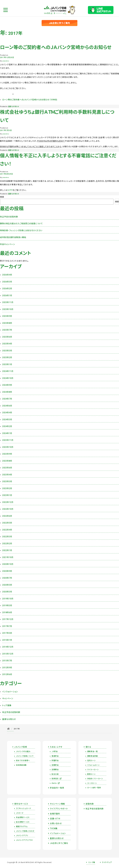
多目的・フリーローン (95, 779)
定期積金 (55, 770)
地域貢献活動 (21, 765)
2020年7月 (7, 578)
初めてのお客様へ (23, 761)
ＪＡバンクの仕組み (23, 751)
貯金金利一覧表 (57, 788)
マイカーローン (93, 770)
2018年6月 (7, 612)
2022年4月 (7, 530)
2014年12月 (8, 647)
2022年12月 (8, 502)
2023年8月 (7, 461)
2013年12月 (8, 654)
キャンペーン (8, 698)
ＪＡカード (20, 813)
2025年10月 (8, 309)
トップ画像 (7, 705)
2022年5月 (7, 523)
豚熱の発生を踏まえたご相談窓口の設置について (21, 224)
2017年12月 (8, 619)
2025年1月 (7, 364)
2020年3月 (7, 592)
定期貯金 (55, 765)
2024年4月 (7, 413)
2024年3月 (7, 420)
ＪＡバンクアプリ (22, 836)
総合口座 (55, 774)
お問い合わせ (56, 823)
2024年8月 (7, 392)
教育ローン (91, 774)
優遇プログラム (22, 827)
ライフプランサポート (59, 809)
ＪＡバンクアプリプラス (24, 840)
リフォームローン (93, 765)
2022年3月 (7, 537)
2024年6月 (7, 406)
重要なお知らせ (14, 107)
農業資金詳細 (92, 756)
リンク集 (92, 862)
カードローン (92, 783)
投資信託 (57, 779)
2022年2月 (7, 544)
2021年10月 (8, 557)
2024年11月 (8, 371)
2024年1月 (7, 433)
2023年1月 (7, 495)
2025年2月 (7, 357)
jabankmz (6, 61)
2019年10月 (8, 599)
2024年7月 (7, 399)
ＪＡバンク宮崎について (25, 756)
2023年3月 (7, 481)
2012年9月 (7, 668)
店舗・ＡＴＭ (55, 819)
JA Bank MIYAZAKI (26, 862)
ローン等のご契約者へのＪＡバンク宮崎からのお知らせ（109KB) (30, 100)
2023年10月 (8, 447)
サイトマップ (107, 862)
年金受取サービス (23, 817)
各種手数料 (55, 814)
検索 (2, 197)
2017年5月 (7, 633)
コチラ (10, 190)
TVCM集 (54, 828)
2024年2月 (7, 426)
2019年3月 (7, 605)
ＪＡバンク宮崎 (21, 747)
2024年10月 (8, 378)
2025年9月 (7, 316)
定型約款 (90, 804)
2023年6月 (7, 468)
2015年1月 (7, 640)
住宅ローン (91, 761)
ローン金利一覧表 (94, 788)
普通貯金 (55, 756)
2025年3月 (7, 351)
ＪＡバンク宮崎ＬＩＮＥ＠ (25, 831)
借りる (88, 747)
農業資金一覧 (92, 751)
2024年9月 (7, 385)
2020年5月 (7, 585)
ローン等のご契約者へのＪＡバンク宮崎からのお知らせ (56, 47)
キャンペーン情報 (57, 804)
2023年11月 (8, 440)
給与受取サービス (23, 822)
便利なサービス (21, 804)
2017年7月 (7, 626)
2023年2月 (7, 488)
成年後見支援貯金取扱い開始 (13, 237)
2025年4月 (7, 344)
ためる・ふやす (56, 747)
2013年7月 (7, 661)
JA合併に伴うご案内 (59, 843)
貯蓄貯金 (55, 761)
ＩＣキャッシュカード (23, 808)
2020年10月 (8, 564)
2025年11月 (8, 302)
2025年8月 (7, 323)
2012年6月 (7, 674)
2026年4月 (7, 275)
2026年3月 (7, 282)
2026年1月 (7, 296)
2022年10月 (8, 509)
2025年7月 (7, 330)
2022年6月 (7, 516)
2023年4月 (7, 475)
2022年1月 (7, 550)
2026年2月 (7, 289)
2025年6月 (7, 337)
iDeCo (56, 783)
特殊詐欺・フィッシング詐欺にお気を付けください (21, 231)
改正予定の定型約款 (9, 217)
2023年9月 (7, 454)
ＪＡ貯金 (55, 751)
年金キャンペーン (7, 244)
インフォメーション (10, 692)
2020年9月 (7, 571)
